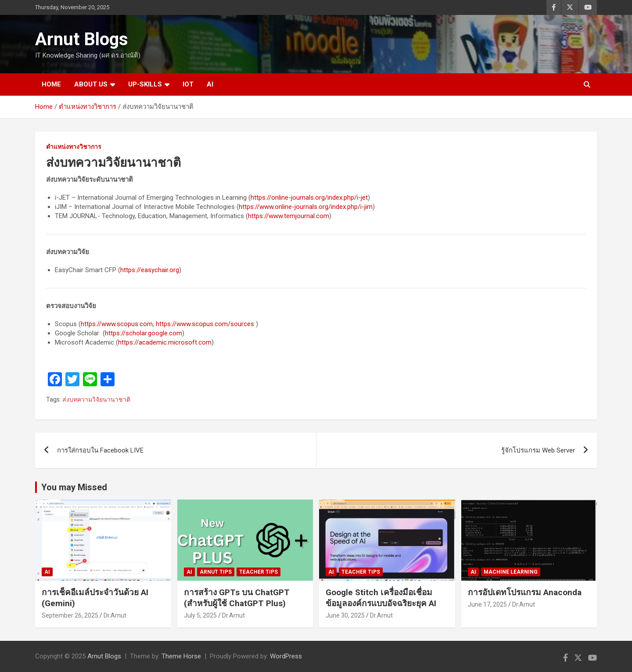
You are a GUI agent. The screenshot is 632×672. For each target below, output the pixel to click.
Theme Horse (181, 656)
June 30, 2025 (345, 615)
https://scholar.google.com (144, 333)
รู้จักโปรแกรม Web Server (538, 450)
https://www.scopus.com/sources (205, 324)
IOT (188, 84)
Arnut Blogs (82, 39)
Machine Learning (511, 572)
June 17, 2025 (487, 604)
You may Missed (74, 487)
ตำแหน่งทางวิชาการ (74, 147)
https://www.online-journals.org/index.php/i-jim (306, 207)
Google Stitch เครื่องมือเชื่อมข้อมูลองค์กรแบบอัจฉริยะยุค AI (381, 598)
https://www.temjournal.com (289, 216)
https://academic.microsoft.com (165, 342)
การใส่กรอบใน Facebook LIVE (100, 450)
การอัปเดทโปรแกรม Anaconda (525, 592)
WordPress (286, 656)
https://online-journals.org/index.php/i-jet (309, 198)
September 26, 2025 (70, 615)
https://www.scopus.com (117, 324)
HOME (51, 84)
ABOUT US (91, 84)
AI (210, 84)
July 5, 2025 (200, 615)
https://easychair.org (150, 270)
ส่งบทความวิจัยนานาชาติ (96, 399)
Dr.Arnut (115, 615)
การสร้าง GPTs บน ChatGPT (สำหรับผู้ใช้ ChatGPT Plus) (237, 598)
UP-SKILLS (145, 84)
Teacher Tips (259, 572)
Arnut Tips (216, 572)
